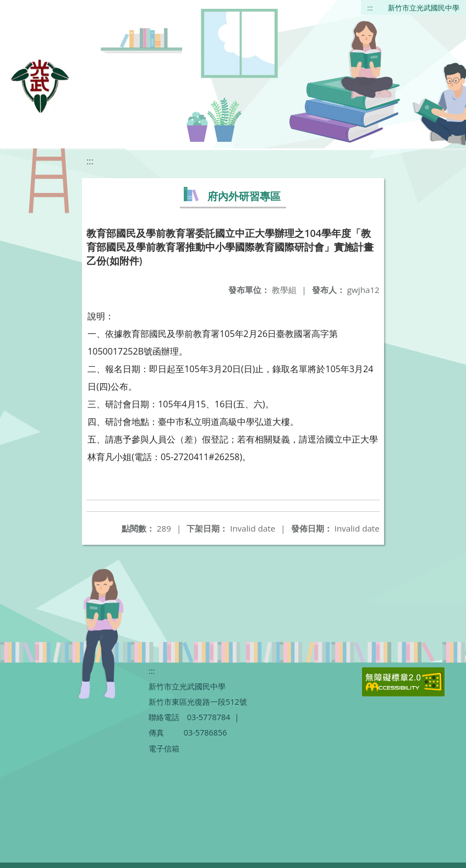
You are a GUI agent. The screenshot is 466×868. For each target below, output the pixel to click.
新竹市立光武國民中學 (424, 8)
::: (370, 8)
